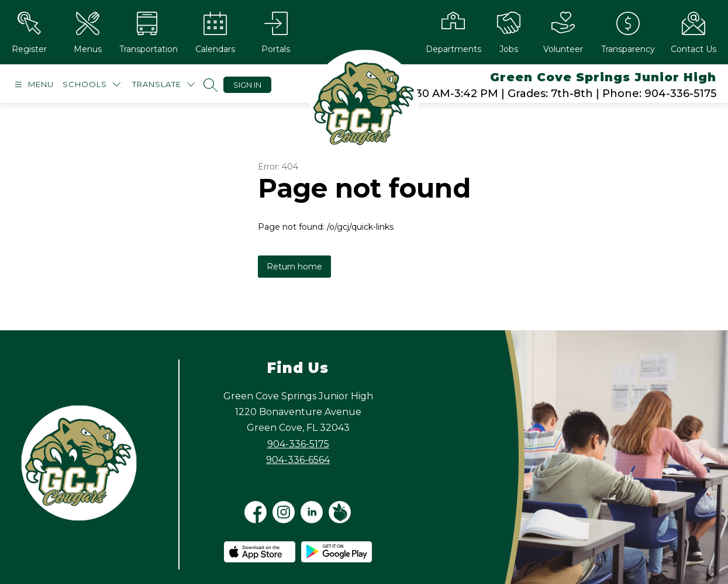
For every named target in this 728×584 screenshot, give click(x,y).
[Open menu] (33, 84)
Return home (294, 267)
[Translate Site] (163, 84)
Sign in (247, 85)
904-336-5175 (298, 444)
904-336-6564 (298, 460)
